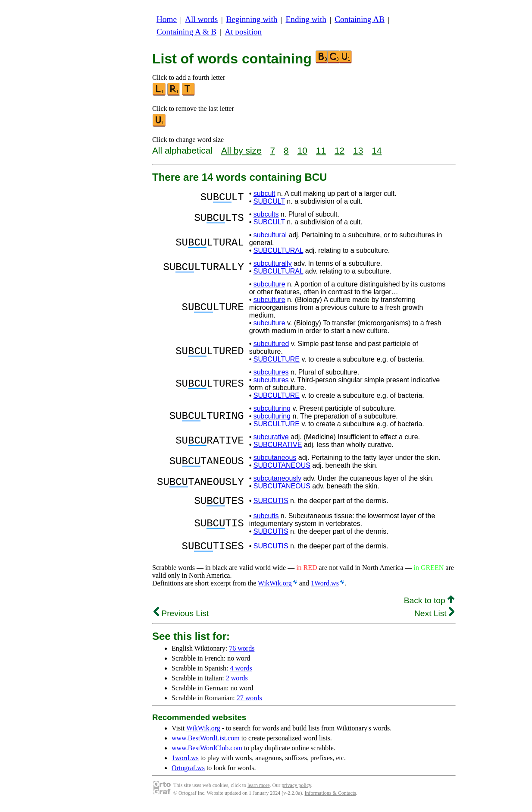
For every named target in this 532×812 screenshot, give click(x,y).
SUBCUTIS (271, 502)
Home (167, 19)
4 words (241, 673)
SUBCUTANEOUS (282, 465)
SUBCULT (269, 201)
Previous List (181, 618)
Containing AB (360, 19)
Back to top (429, 606)
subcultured (271, 344)
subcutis (266, 518)
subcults (266, 214)
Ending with (306, 19)
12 (340, 150)
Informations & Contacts (330, 798)
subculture (269, 284)
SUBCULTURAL (279, 250)
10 (302, 150)
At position (243, 32)
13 (358, 150)
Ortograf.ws (188, 773)
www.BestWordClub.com (207, 753)
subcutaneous (275, 458)
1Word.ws (325, 588)
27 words (249, 703)
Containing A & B (186, 32)
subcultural (270, 235)
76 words (242, 653)
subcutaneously (277, 478)
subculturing (272, 408)
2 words (237, 683)
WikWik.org (275, 588)
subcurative (271, 437)
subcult (264, 194)
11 (321, 150)
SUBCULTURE (277, 359)
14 (377, 150)
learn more (259, 790)
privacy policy (296, 790)
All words (201, 19)
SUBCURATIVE (278, 445)
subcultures (271, 372)
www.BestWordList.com (206, 743)
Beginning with (252, 19)
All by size (241, 150)
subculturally (273, 263)
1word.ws (185, 763)
